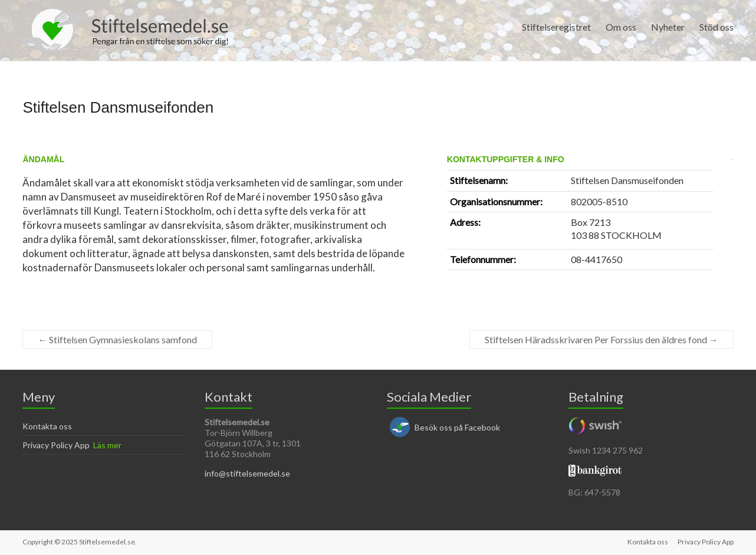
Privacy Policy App (56, 445)
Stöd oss (716, 27)
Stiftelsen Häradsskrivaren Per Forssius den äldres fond (601, 339)
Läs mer (107, 445)
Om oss (621, 27)
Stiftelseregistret (556, 27)
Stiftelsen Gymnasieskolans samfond (117, 339)
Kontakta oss (47, 426)
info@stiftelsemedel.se (247, 473)
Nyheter (668, 27)
